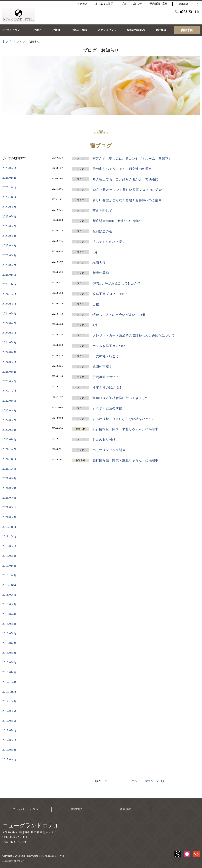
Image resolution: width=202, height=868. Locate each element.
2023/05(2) (9, 372)
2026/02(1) (9, 168)
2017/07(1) (9, 730)
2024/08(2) (9, 314)
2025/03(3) (9, 255)
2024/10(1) (9, 294)
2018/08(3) (9, 604)
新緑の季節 (101, 273)
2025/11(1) (9, 197)
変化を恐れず (102, 211)
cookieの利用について (14, 861)
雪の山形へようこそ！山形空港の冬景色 (122, 169)
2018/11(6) (9, 585)
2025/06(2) (9, 226)
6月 (95, 252)
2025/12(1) (9, 187)
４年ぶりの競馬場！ (107, 387)
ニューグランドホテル (31, 826)
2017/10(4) (9, 701)
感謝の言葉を (102, 367)
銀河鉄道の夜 (102, 231)
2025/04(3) (9, 246)
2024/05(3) (9, 343)
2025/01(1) (9, 275)
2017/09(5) (9, 711)
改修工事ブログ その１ (111, 294)
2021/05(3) (9, 517)
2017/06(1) (9, 740)
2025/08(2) (9, 207)
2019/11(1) (9, 527)
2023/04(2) (9, 381)
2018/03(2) (9, 653)
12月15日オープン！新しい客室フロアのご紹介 (127, 190)
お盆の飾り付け (104, 440)
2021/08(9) (9, 488)
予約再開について (106, 377)
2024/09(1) (9, 304)
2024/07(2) (9, 323)
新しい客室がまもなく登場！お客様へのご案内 (127, 200)
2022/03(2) (9, 420)
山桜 (96, 304)
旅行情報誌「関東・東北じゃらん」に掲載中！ (127, 429)
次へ (134, 781)
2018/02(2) (9, 662)
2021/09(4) (9, 478)
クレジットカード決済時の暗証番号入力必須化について (134, 335)
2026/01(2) (9, 178)
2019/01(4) (9, 566)
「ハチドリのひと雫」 (109, 242)
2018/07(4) (9, 614)
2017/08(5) (9, 721)
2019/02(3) (9, 556)
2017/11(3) (9, 692)
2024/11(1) (9, 284)
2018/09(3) (9, 595)
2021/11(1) (9, 459)
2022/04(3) (9, 411)
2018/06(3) (9, 624)
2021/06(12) (10, 507)
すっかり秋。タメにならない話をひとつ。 (124, 419)
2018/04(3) (9, 643)
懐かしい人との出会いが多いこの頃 (119, 315)
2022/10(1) (9, 391)
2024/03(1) (9, 362)
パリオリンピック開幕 (109, 450)
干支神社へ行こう (106, 356)
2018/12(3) (9, 575)
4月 (95, 325)
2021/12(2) (9, 449)
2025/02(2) (9, 265)
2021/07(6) (9, 498)
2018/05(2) (9, 634)
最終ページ (152, 781)
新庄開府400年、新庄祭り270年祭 (117, 221)
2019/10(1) (9, 537)
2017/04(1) (9, 759)
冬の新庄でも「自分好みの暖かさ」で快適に (125, 179)
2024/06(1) (9, 333)
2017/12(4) (9, 682)
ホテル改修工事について (111, 346)
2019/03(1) (9, 546)
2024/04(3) (9, 352)
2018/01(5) (9, 672)
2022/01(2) (9, 440)
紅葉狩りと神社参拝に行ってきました (121, 398)
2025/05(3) (9, 236)
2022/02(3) (9, 430)
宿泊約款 (76, 809)
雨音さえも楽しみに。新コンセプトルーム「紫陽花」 (132, 159)
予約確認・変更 (159, 4)
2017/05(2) (9, 750)
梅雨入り (99, 263)
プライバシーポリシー (27, 809)
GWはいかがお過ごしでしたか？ (117, 283)
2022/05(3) (9, 401)
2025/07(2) (9, 217)
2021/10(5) (9, 469)
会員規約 (126, 809)
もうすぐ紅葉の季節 (107, 408)
